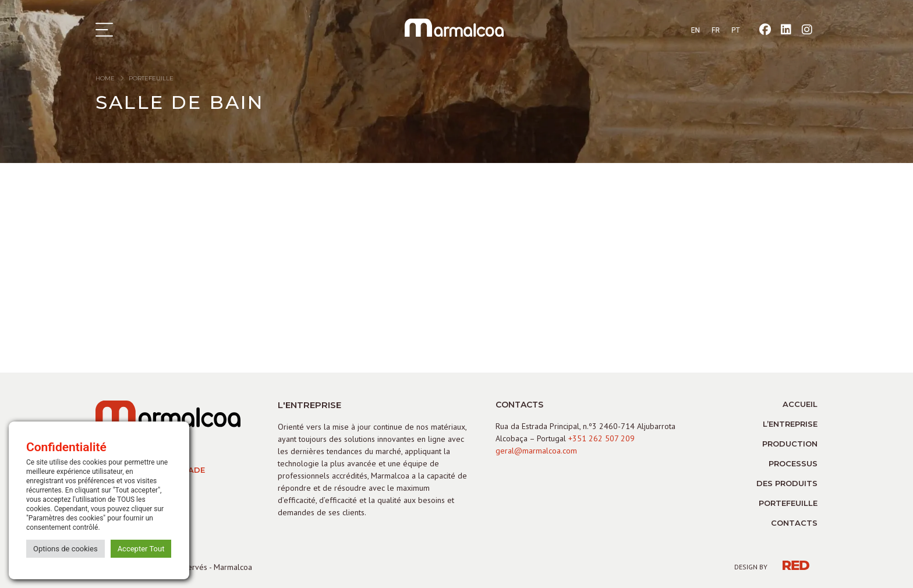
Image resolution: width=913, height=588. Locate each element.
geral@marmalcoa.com (536, 451)
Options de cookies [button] (66, 549)
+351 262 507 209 (601, 438)
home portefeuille (135, 78)
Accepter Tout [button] (141, 549)
